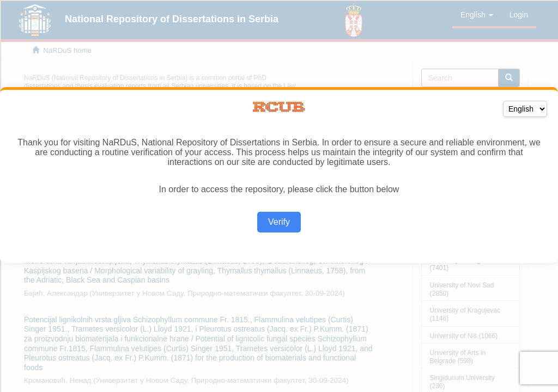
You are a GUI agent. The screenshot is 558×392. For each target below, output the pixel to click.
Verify (279, 222)
